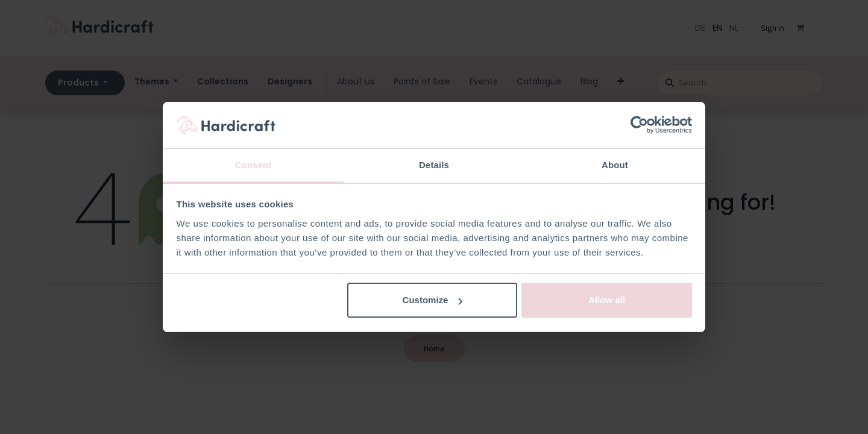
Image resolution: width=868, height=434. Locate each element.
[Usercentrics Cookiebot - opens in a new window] (639, 125)
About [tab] (615, 165)
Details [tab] (434, 165)
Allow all (607, 300)
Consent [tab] (253, 165)
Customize (433, 300)
